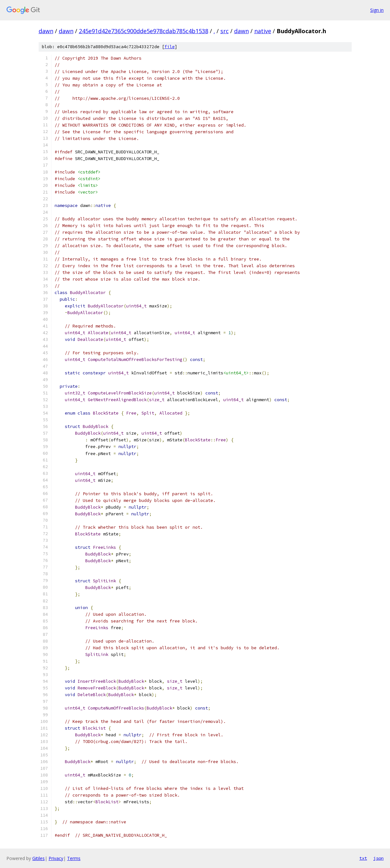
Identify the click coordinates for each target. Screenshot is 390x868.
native (263, 31)
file (170, 47)
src (225, 31)
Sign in (377, 10)
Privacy (56, 858)
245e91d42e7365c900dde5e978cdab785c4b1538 (144, 31)
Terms (74, 858)
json (379, 858)
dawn (46, 31)
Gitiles (38, 858)
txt (363, 858)
